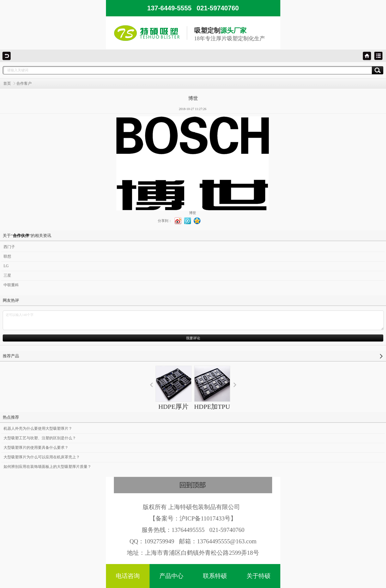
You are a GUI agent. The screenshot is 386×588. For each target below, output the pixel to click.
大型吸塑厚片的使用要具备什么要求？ (36, 448)
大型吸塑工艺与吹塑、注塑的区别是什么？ (40, 438)
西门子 (9, 247)
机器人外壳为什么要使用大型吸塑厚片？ (38, 429)
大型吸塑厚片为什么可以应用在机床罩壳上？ (42, 457)
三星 (7, 275)
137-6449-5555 (193, 8)
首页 (7, 83)
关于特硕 (259, 576)
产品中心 (171, 576)
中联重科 (11, 285)
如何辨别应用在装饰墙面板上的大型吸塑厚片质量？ (47, 467)
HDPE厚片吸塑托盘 (174, 393)
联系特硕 (215, 576)
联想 (7, 256)
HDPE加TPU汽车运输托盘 (212, 398)
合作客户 (24, 83)
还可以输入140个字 (193, 320)
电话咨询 (128, 576)
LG (6, 266)
